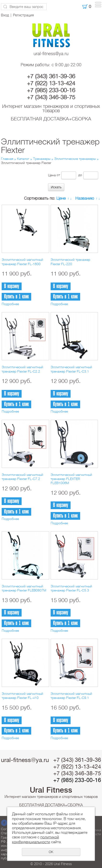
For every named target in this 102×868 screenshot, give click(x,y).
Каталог (23, 159)
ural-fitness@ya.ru (51, 54)
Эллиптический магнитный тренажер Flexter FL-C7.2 (22, 477)
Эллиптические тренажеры (75, 159)
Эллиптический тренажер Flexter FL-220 (70, 262)
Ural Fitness (51, 790)
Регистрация (23, 15)
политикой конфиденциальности (36, 839)
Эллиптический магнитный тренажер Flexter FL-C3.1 (71, 369)
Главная (7, 159)
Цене (61, 198)
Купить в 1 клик (16, 297)
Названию (85, 198)
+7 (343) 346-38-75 (51, 97)
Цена (52, 175)
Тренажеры (42, 159)
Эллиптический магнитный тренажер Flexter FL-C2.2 (22, 369)
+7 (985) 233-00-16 (51, 90)
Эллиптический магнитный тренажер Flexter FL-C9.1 (71, 696)
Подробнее (10, 304)
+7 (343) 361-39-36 (51, 76)
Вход (5, 15)
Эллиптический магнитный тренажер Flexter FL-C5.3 (71, 588)
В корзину (12, 286)
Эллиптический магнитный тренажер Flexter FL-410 (22, 696)
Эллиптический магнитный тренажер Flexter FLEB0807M (24, 588)
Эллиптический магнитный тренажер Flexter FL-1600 (22, 262)
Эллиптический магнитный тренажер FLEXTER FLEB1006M (71, 479)
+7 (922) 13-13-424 (51, 83)
